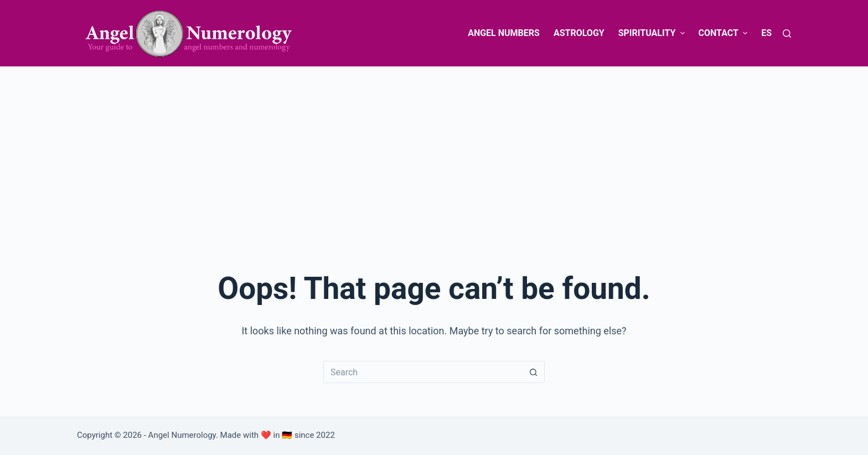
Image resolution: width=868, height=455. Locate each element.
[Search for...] (423, 372)
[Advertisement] (434, 149)
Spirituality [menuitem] (653, 33)
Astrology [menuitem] (579, 33)
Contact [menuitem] (725, 33)
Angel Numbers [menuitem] (504, 33)
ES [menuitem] (766, 33)
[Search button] (534, 372)
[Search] (787, 33)
